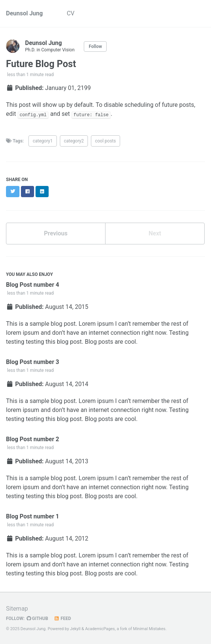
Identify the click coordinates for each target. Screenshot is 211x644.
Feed (62, 619)
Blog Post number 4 (33, 285)
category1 (42, 141)
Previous (56, 233)
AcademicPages (100, 629)
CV (71, 13)
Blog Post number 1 (33, 516)
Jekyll (75, 629)
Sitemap (17, 609)
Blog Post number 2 (33, 439)
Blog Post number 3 (33, 362)
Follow (95, 46)
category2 (74, 141)
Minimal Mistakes (149, 629)
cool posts (105, 141)
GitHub (37, 619)
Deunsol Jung (24, 13)
